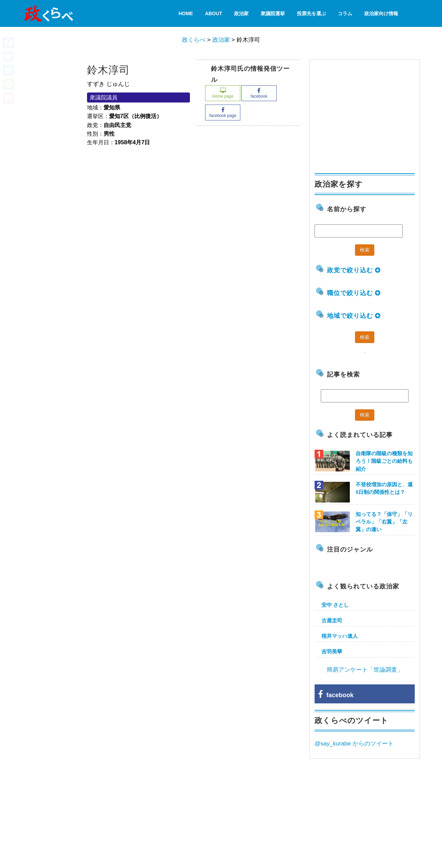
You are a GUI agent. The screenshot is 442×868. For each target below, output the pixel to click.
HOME (186, 13)
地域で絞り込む (354, 316)
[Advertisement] (366, 113)
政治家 (241, 13)
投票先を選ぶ (311, 13)
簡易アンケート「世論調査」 (365, 670)
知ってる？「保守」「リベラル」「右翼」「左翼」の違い (384, 522)
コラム (345, 13)
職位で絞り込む (354, 293)
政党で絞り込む (354, 270)
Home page (223, 93)
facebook (259, 93)
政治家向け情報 (381, 13)
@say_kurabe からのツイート (354, 744)
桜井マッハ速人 (340, 636)
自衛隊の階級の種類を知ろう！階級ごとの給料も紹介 (384, 461)
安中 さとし (335, 605)
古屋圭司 (332, 620)
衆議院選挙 (273, 13)
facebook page (223, 113)
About (214, 13)
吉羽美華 (332, 651)
